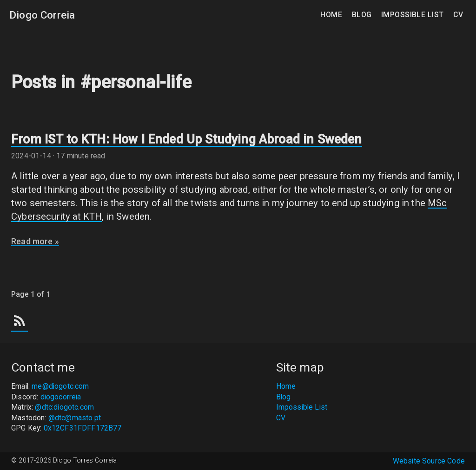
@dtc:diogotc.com (64, 407)
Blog (363, 15)
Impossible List (413, 15)
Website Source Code (429, 461)
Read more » (35, 241)
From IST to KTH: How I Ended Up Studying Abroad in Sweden (187, 139)
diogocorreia (61, 397)
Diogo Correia (42, 15)
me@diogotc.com (60, 386)
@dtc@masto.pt (75, 418)
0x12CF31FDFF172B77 (83, 428)
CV (458, 15)
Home (332, 15)
